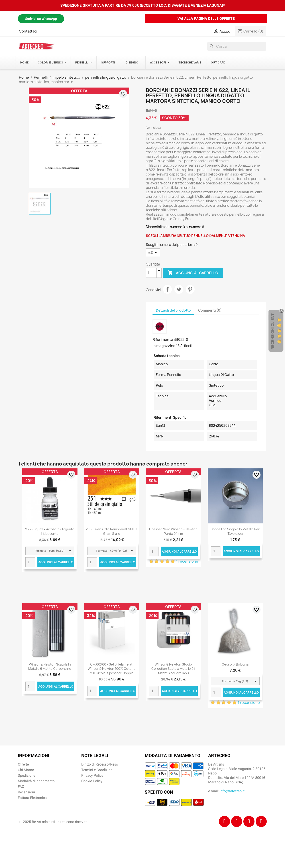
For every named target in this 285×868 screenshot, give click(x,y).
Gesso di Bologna (235, 664)
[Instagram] (237, 821)
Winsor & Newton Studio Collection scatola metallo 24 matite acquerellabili (173, 669)
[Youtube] (261, 821)
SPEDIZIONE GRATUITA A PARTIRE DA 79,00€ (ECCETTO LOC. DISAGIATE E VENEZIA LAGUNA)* (143, 5)
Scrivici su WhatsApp (41, 19)
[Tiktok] (249, 821)
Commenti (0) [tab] (210, 310)
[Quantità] (151, 273)
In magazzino (164, 346)
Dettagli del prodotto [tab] (173, 310)
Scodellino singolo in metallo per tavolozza (235, 531)
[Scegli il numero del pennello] (153, 253)
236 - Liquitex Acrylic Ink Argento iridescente (50, 531)
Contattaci (28, 31)
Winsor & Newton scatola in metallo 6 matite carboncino (50, 667)
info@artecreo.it (232, 791)
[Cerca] (237, 46)
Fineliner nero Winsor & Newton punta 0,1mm (173, 531)
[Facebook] (224, 821)
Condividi (167, 289)
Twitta (179, 289)
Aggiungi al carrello (193, 273)
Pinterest (190, 289)
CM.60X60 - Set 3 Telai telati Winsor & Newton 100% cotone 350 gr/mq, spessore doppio (112, 669)
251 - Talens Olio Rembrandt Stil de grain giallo (112, 531)
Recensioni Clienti (273, 331)
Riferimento (163, 339)
